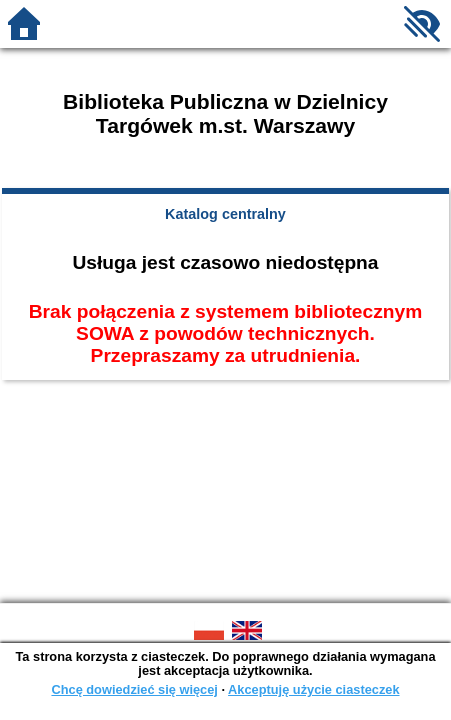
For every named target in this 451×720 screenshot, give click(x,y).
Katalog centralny (225, 214)
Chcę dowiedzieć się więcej (134, 689)
